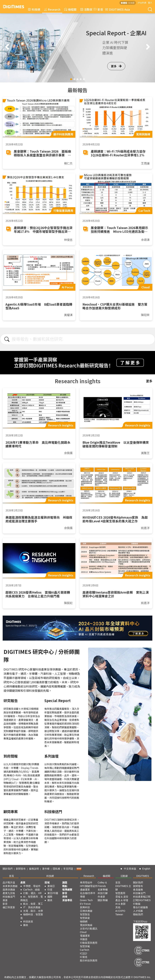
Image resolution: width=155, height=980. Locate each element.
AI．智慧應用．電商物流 (32, 898)
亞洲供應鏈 (86, 911)
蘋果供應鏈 (9, 890)
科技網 (34, 9)
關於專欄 (103, 900)
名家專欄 (103, 890)
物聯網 (84, 922)
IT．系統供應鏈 (32, 907)
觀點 (65, 886)
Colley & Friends (102, 884)
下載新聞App (140, 922)
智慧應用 (120, 893)
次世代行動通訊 (89, 929)
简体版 (131, 3)
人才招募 (138, 911)
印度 (50, 890)
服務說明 (34, 869)
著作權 (46, 869)
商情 (65, 897)
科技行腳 (103, 893)
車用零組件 (86, 883)
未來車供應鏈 (10, 886)
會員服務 (138, 890)
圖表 (26, 925)
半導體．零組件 (32, 886)
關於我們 (8, 869)
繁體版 (124, 3)
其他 (118, 907)
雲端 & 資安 (122, 897)
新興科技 (85, 907)
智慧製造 (85, 914)
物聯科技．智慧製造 (32, 916)
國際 (50, 897)
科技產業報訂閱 (142, 897)
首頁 (12, 876)
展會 (5, 900)
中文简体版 (130, 869)
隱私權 (56, 869)
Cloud (83, 932)
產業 (23, 883)
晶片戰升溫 (9, 883)
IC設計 (84, 953)
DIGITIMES (143, 876)
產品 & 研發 (122, 900)
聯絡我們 (138, 914)
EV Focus (85, 904)
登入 (150, 3)
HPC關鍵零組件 (89, 886)
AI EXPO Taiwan (120, 913)
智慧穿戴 (85, 946)
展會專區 (67, 900)
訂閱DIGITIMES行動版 (142, 902)
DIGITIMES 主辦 (123, 888)
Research (52, 9)
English (146, 869)
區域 (47, 883)
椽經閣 (70, 9)
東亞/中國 (53, 893)
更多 (116, 66)
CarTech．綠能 (31, 890)
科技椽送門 (9, 897)
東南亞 (51, 886)
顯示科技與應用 (89, 961)
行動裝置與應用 (89, 943)
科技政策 (28, 922)
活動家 (86, 9)
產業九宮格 (9, 893)
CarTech (85, 950)
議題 (65, 883)
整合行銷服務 (140, 907)
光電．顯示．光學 (33, 911)
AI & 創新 (120, 904)
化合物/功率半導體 (88, 895)
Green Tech (86, 900)
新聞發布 (21, 869)
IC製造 (84, 957)
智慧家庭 (85, 918)
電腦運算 (85, 936)
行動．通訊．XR (32, 893)
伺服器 (84, 939)
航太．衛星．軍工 (33, 904)
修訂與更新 (9, 907)
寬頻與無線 (86, 925)
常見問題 (68, 869)
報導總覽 (67, 890)
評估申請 (142, 3)
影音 (98, 9)
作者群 (101, 897)
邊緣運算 (85, 890)
